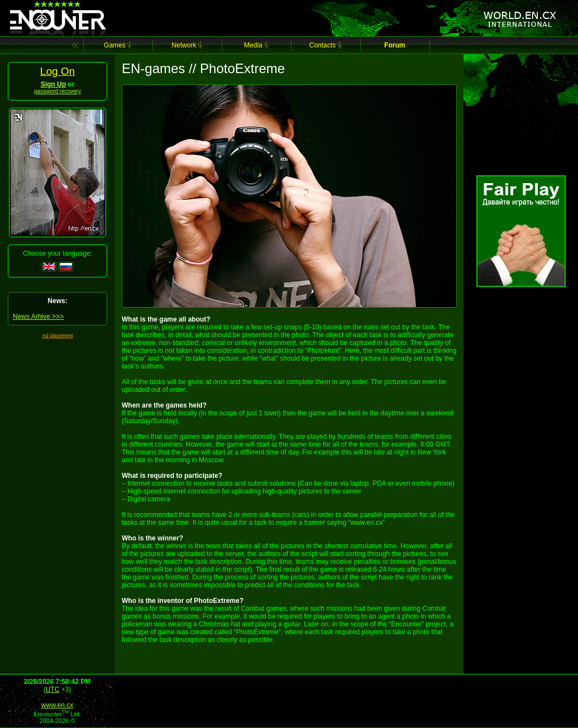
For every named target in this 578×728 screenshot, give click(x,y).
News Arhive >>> (38, 317)
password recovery (58, 91)
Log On (58, 71)
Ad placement (57, 336)
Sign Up (53, 84)
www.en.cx (57, 705)
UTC (53, 689)
